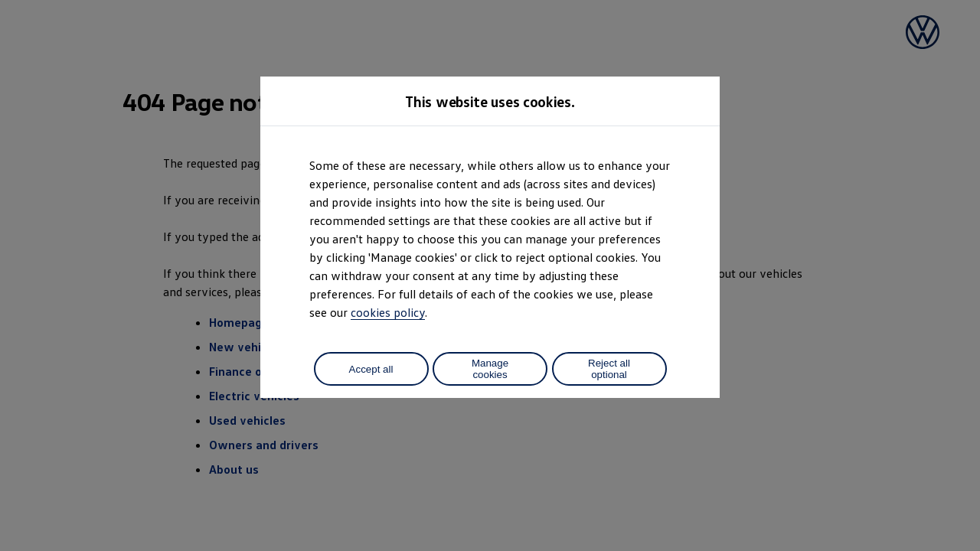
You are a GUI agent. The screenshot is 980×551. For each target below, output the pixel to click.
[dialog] (490, 275)
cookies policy (388, 312)
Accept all (371, 369)
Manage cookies (490, 369)
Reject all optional (609, 369)
